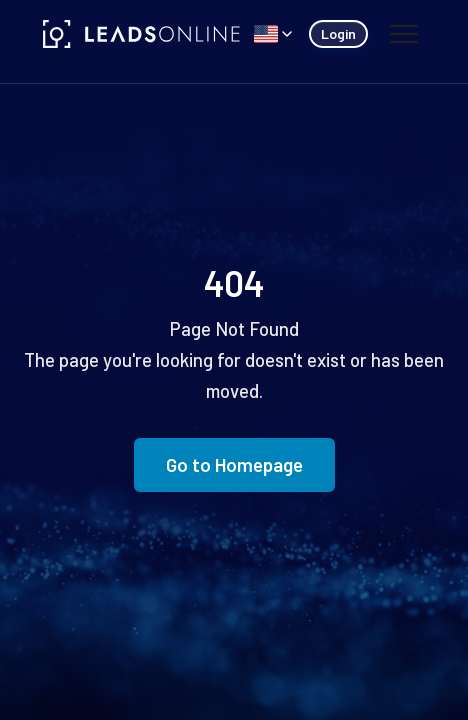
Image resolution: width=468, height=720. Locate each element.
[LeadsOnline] (142, 33)
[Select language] (273, 34)
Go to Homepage (234, 464)
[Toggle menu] (403, 34)
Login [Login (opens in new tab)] (338, 33)
